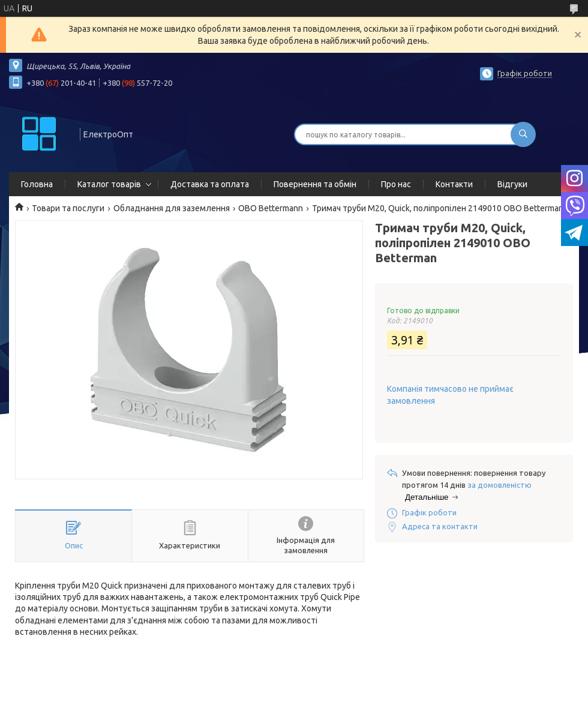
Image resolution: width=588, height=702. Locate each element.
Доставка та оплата (210, 184)
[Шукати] (523, 134)
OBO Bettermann (271, 208)
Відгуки (512, 184)
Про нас (396, 184)
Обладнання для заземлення (172, 208)
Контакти (454, 184)
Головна (37, 184)
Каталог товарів (109, 184)
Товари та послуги (68, 208)
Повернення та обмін (315, 184)
